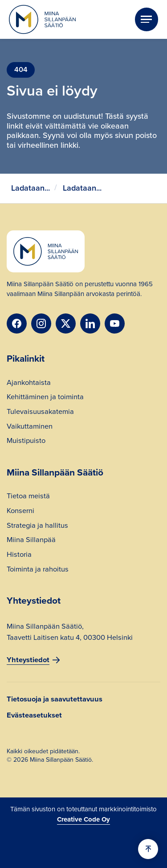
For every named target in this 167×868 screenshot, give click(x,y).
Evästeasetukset (34, 716)
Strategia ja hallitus (37, 526)
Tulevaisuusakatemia (40, 413)
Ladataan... (31, 188)
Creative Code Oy (83, 819)
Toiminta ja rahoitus (38, 570)
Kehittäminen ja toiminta (45, 398)
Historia (19, 555)
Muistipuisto (26, 442)
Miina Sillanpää (31, 541)
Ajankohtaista (29, 384)
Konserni (20, 512)
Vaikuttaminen (30, 427)
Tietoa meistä (28, 497)
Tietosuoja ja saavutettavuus (55, 699)
